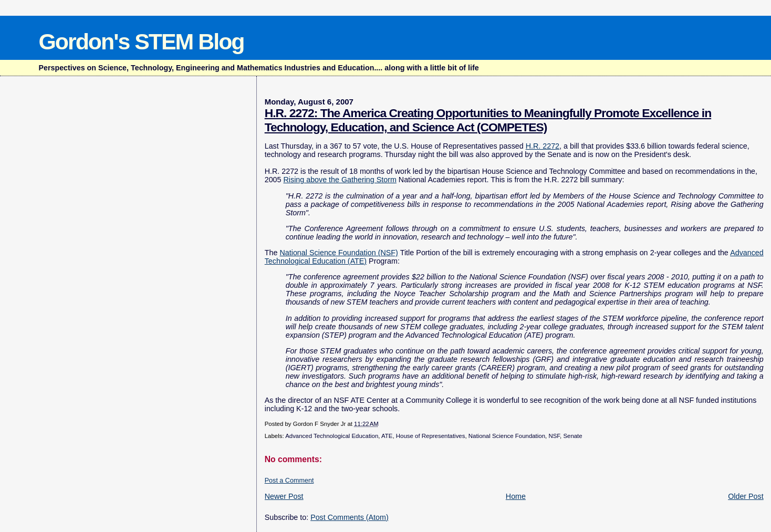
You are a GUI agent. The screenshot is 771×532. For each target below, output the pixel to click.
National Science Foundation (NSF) (338, 253)
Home (516, 496)
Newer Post (284, 496)
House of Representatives (431, 436)
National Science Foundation (507, 436)
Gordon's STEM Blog (141, 41)
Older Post (746, 496)
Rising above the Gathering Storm (340, 180)
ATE (387, 436)
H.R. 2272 (543, 146)
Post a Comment (289, 481)
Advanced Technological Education (332, 436)
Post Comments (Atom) (350, 517)
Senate (572, 436)
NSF (554, 436)
